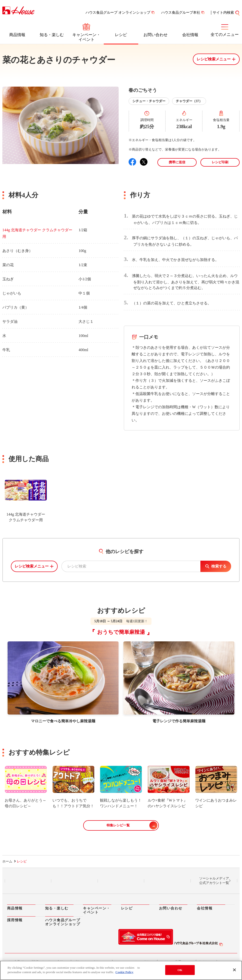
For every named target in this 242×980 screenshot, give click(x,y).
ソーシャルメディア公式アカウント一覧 (214, 881)
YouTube (168, 881)
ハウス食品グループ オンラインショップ (118, 13)
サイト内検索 (223, 13)
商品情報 (17, 35)
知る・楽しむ (52, 35)
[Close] (234, 970)
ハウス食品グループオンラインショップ (63, 922)
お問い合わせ (156, 35)
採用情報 (15, 920)
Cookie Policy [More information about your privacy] (124, 972)
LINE (28, 881)
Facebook (121, 881)
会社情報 (190, 35)
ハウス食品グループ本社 (181, 13)
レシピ (121, 35)
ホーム (7, 861)
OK (180, 970)
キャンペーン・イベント (86, 37)
